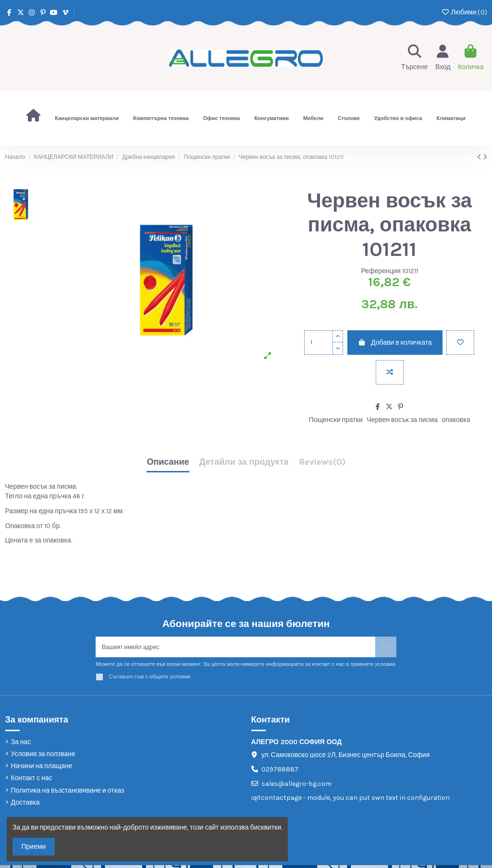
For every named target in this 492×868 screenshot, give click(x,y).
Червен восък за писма (402, 420)
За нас (21, 745)
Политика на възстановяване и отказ (68, 793)
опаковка (456, 420)
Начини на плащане (42, 769)
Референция (381, 271)
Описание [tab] (168, 462)
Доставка (25, 805)
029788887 (280, 772)
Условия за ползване (43, 757)
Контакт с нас (32, 781)
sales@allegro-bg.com (296, 787)
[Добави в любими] (460, 343)
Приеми (34, 847)
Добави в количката (395, 343)
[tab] (322, 464)
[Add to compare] (390, 372)
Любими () (464, 12)
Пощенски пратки (336, 420)
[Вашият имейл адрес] (235, 648)
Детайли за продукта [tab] (244, 462)
